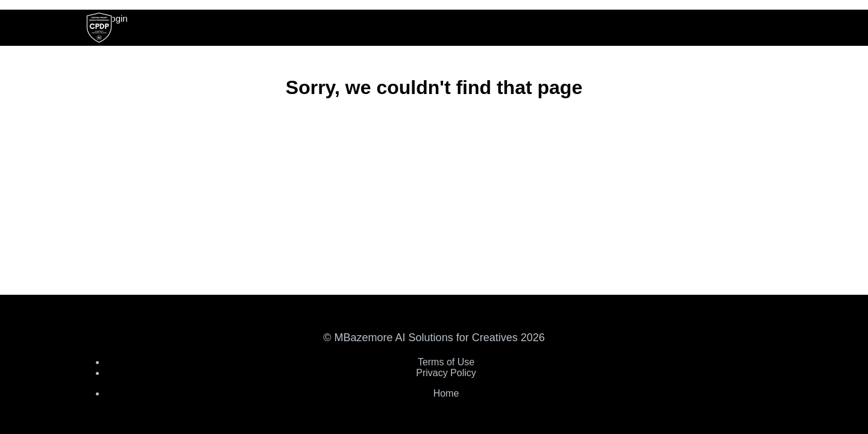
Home (446, 393)
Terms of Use (446, 362)
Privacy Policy (446, 373)
